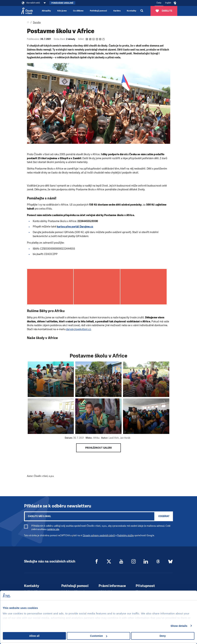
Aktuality (46, 11)
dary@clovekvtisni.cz (79, 329)
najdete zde (53, 529)
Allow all (34, 636)
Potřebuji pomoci (98, 11)
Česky (159, 3)
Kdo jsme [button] (62, 11)
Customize (99, 636)
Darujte (37, 22)
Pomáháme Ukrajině (62, 3)
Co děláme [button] (78, 11)
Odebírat (164, 516)
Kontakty (132, 11)
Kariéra (117, 11)
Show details (179, 626)
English (168, 3)
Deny (163, 636)
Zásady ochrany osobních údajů (99, 536)
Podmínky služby (126, 536)
